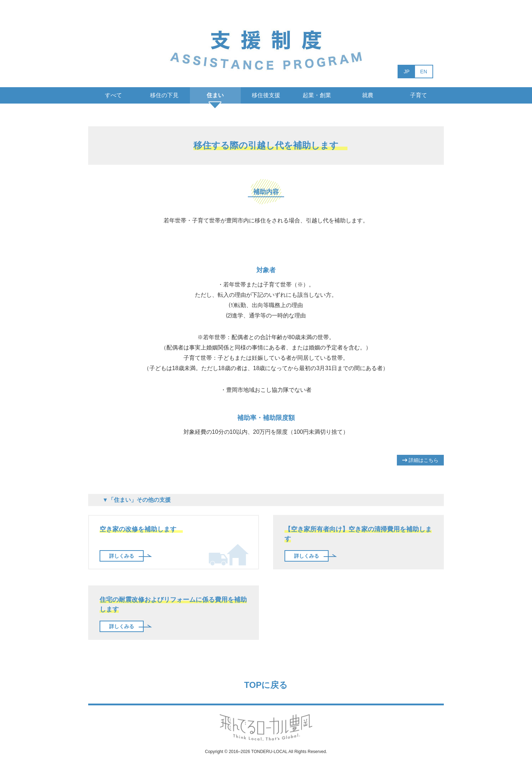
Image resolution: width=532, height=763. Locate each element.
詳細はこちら (420, 460)
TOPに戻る (266, 685)
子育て (419, 95)
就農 (368, 95)
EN (424, 72)
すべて (113, 95)
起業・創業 (317, 95)
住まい (215, 95)
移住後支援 (266, 95)
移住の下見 (164, 95)
